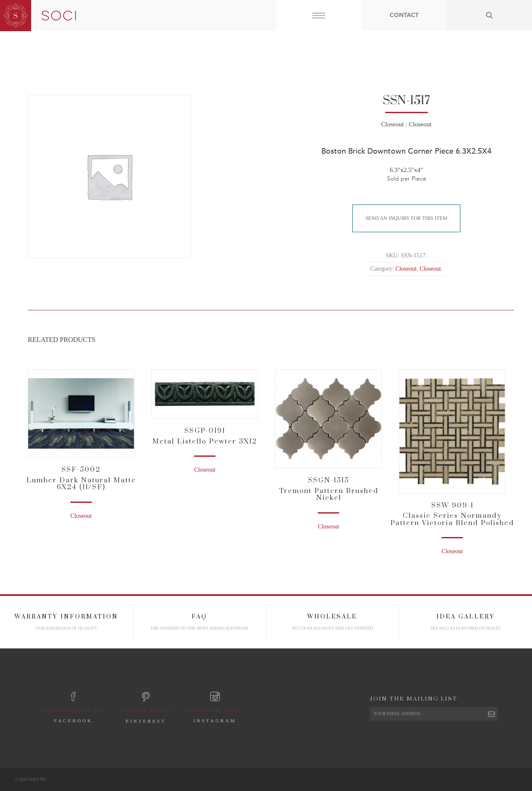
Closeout (392, 124)
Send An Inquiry (407, 218)
